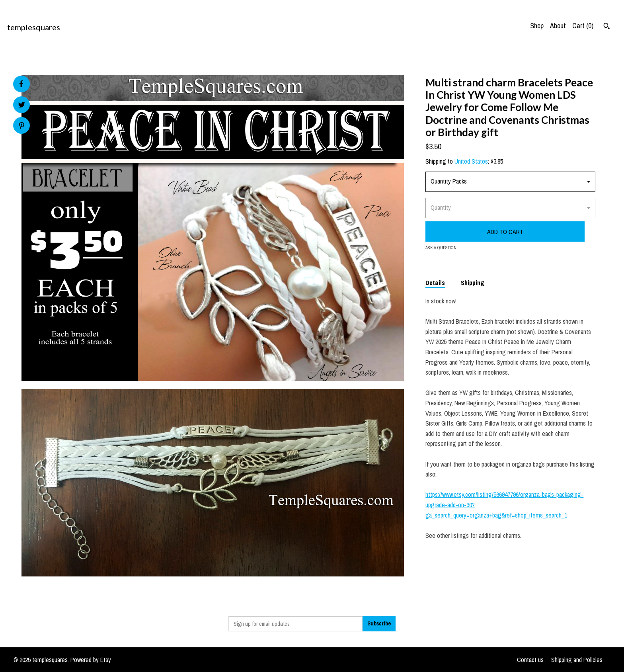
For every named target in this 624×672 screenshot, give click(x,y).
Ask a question (441, 248)
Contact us (530, 660)
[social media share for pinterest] (22, 126)
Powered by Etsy (91, 660)
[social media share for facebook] (21, 84)
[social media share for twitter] (22, 106)
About (558, 26)
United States (471, 161)
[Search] (607, 27)
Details (435, 283)
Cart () (583, 26)
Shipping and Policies (577, 660)
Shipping (473, 283)
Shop (537, 26)
